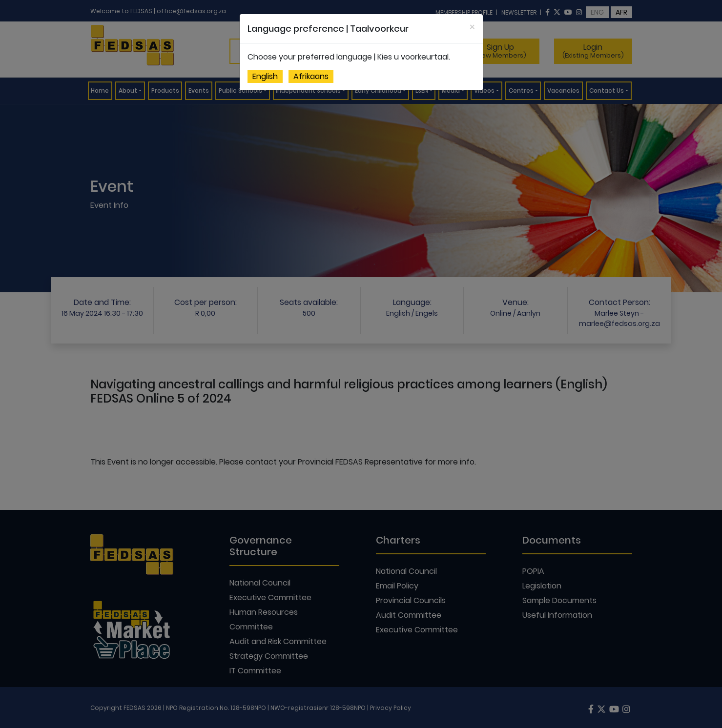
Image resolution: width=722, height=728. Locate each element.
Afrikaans (311, 76)
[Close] (472, 27)
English (265, 76)
